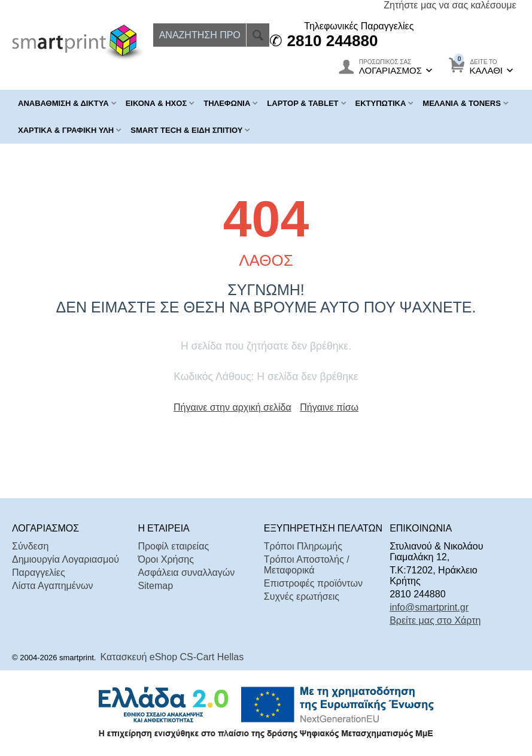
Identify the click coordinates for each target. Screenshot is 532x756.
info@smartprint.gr (429, 607)
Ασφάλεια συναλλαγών (186, 573)
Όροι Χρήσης (166, 559)
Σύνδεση (30, 546)
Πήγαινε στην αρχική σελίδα (232, 407)
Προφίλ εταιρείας (173, 546)
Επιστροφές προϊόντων (313, 583)
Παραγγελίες (39, 573)
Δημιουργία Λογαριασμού (66, 559)
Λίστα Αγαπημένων (52, 586)
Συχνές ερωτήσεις (302, 596)
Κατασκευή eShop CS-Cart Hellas (172, 657)
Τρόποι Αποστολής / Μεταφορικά (307, 565)
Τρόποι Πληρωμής (303, 546)
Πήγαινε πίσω (329, 407)
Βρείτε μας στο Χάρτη (435, 620)
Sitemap (155, 586)
